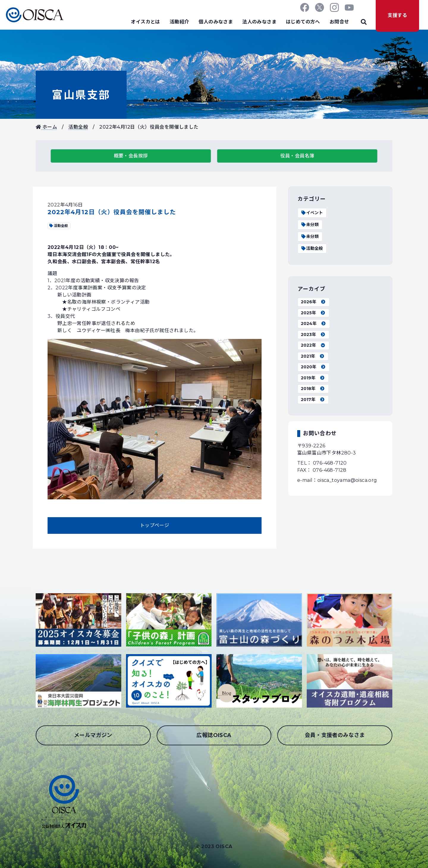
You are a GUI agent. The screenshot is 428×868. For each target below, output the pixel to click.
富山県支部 (81, 95)
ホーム (46, 127)
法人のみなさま (259, 22)
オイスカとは (145, 22)
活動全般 (78, 127)
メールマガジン (93, 735)
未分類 (310, 225)
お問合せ (339, 22)
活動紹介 (180, 22)
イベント (312, 213)
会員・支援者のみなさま (335, 735)
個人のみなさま (216, 22)
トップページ (155, 525)
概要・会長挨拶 (131, 156)
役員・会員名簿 (297, 156)
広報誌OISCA (214, 735)
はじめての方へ (303, 22)
